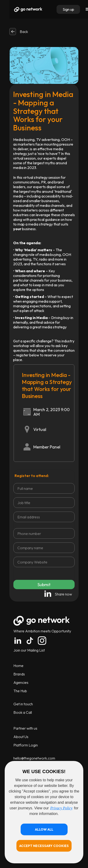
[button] (44, 829)
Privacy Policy (61, 808)
